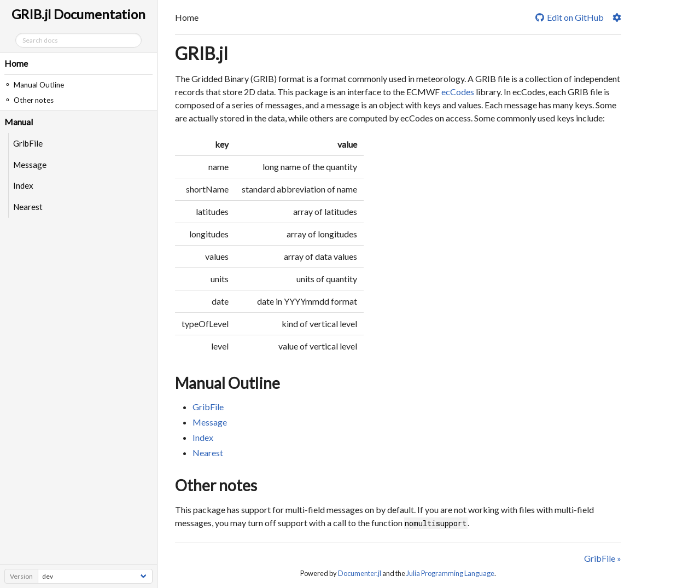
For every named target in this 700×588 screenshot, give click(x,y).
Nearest (28, 207)
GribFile (28, 143)
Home (16, 63)
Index (23, 185)
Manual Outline (227, 383)
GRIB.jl (202, 53)
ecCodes (458, 92)
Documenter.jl (360, 573)
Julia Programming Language (450, 573)
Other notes (216, 485)
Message (30, 165)
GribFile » (603, 558)
